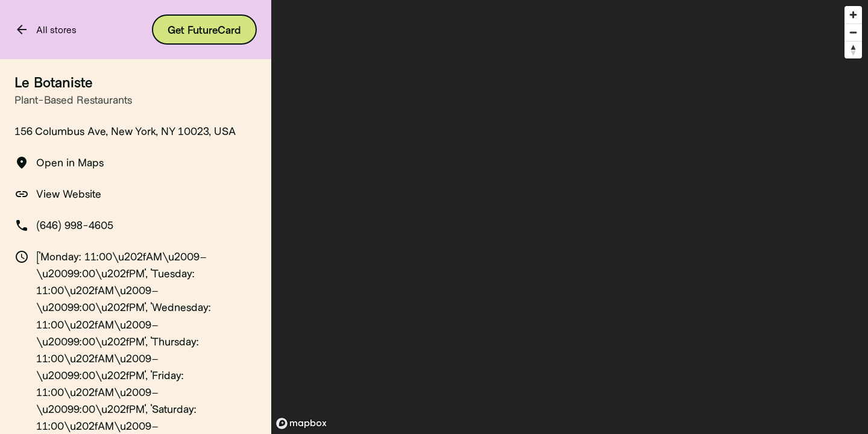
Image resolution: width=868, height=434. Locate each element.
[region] (570, 217)
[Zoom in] (853, 15)
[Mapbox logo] (301, 423)
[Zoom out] (853, 32)
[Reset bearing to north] (853, 50)
